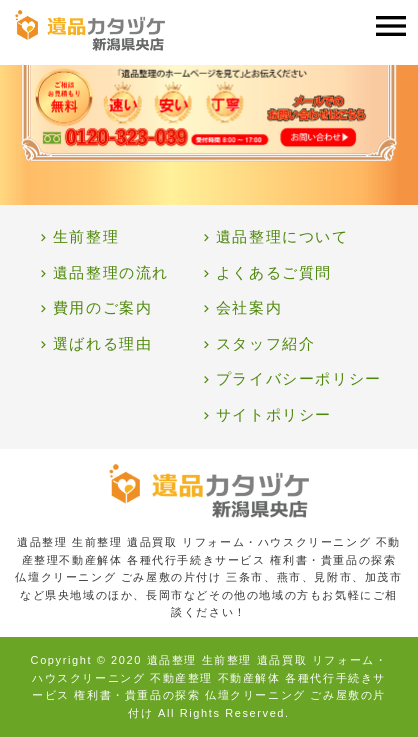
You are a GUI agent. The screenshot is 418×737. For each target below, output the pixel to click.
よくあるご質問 (274, 273)
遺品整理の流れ (111, 273)
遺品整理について (282, 237)
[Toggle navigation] (391, 27)
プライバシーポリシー (299, 379)
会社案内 (249, 308)
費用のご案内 (103, 308)
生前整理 (86, 237)
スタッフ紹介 (266, 344)
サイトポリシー (274, 415)
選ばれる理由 (103, 344)
